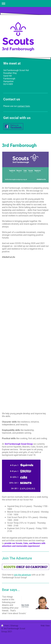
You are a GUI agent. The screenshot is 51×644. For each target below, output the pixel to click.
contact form (24, 106)
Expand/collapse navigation (25, 3)
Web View (45, 625)
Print (5, 625)
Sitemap (14, 625)
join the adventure (22, 575)
